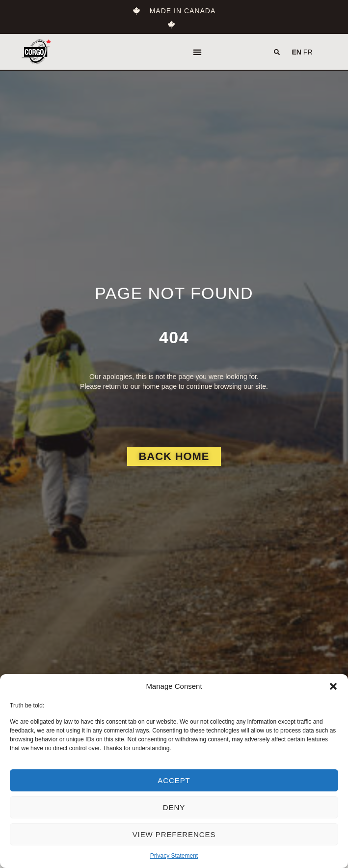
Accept (174, 780)
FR (308, 52)
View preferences (174, 834)
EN (297, 52)
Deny (174, 807)
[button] (333, 686)
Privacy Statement (174, 856)
